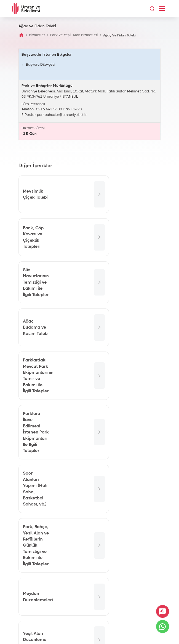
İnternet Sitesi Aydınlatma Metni (89, 633)
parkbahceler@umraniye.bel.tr (62, 115)
